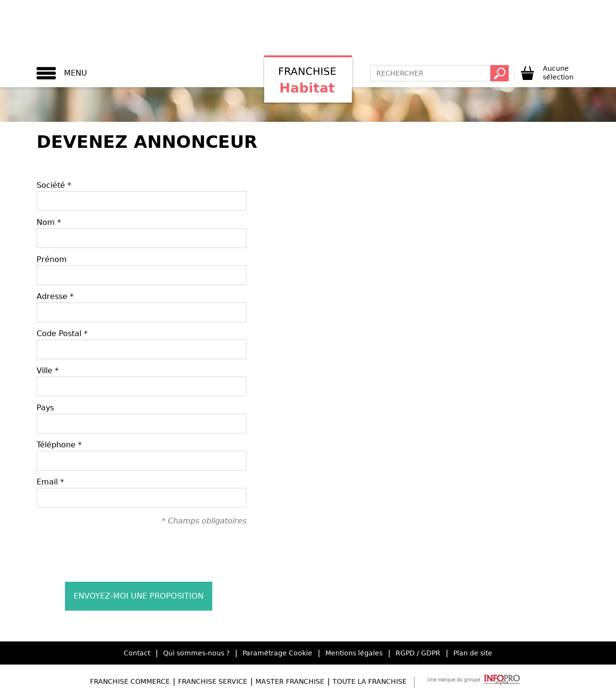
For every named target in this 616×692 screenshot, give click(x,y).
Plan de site (473, 653)
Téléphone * (59, 445)
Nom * (49, 222)
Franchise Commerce (130, 681)
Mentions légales (354, 653)
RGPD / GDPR (418, 653)
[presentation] (141, 553)
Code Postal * (62, 333)
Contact (137, 653)
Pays (45, 408)
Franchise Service (213, 681)
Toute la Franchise (370, 681)
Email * (50, 482)
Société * (54, 185)
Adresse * (55, 296)
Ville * (48, 371)
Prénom (52, 259)
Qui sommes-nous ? (196, 653)
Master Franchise (290, 681)
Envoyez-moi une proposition (139, 596)
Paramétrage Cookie (277, 653)
